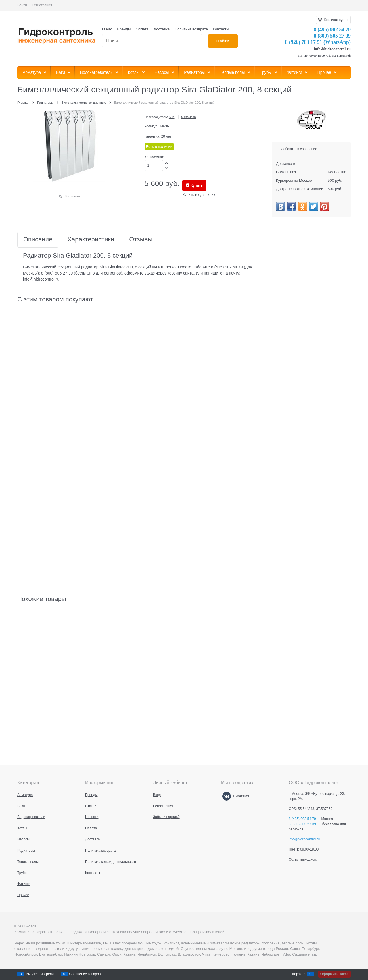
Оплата (142, 29)
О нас (107, 29)
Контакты (221, 29)
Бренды (124, 29)
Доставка (162, 29)
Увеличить (72, 196)
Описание (38, 240)
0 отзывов (189, 117)
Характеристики (91, 240)
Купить (197, 185)
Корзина (299, 974)
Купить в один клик (199, 195)
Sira (172, 117)
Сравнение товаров (85, 974)
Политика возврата (191, 29)
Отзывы (141, 240)
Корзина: (335, 20)
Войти (22, 5)
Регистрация (42, 5)
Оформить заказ (334, 974)
